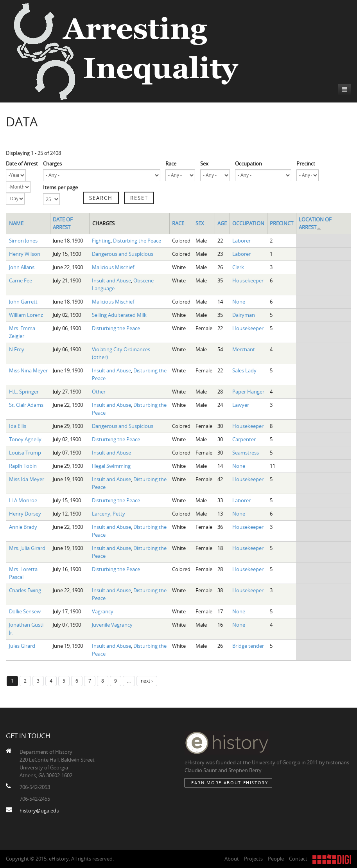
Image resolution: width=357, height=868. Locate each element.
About (232, 859)
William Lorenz (26, 315)
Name (16, 223)
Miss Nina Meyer (28, 370)
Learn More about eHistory (228, 783)
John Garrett (23, 302)
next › (147, 681)
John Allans (22, 267)
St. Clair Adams (26, 405)
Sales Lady (244, 370)
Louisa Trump (25, 453)
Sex (204, 164)
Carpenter (244, 439)
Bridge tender (248, 646)
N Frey (17, 349)
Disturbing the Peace (137, 241)
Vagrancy (103, 611)
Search (101, 198)
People (276, 859)
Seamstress (246, 453)
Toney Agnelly (25, 439)
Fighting (101, 241)
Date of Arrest (22, 164)
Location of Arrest (315, 223)
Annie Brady (23, 527)
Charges (52, 164)
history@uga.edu (39, 810)
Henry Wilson (25, 254)
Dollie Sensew (25, 611)
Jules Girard (22, 646)
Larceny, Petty (109, 514)
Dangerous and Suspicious (123, 254)
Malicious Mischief (113, 267)
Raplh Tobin (23, 466)
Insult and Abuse (111, 280)
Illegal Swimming (111, 466)
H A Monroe (23, 500)
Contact (298, 859)
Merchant (244, 349)
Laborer (241, 241)
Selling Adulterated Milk (119, 315)
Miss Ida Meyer (27, 479)
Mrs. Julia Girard (27, 548)
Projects (253, 859)
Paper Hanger (248, 392)
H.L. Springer (24, 392)
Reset (139, 198)
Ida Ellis (18, 426)
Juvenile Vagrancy (112, 625)
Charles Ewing (25, 590)
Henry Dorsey (25, 514)
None (239, 302)
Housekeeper (248, 280)
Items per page (60, 187)
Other (99, 392)
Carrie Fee (21, 280)
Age (222, 223)
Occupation (248, 164)
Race (171, 164)
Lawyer (241, 405)
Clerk (238, 267)
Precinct (306, 164)
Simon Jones (23, 241)
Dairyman (244, 315)
